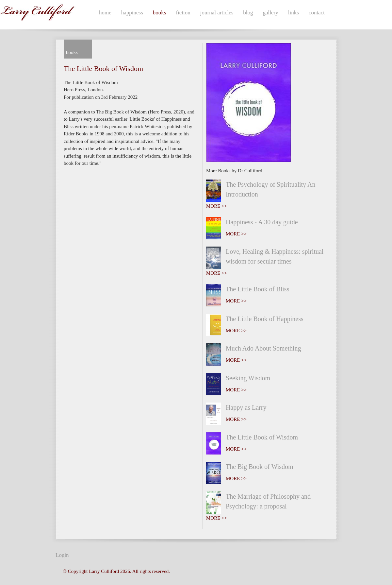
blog (248, 13)
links (294, 13)
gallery (271, 13)
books (160, 13)
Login (62, 555)
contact (317, 13)
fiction (183, 13)
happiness (132, 13)
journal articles (217, 13)
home (105, 13)
